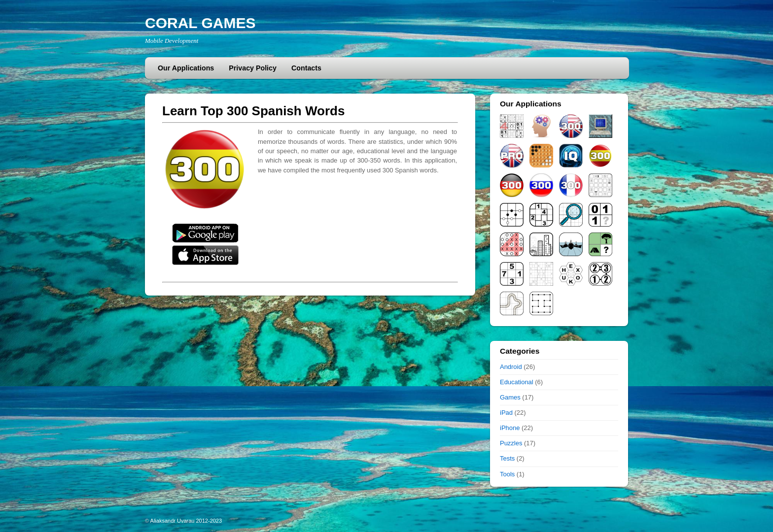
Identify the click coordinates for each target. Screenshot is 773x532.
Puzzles (511, 443)
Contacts (306, 68)
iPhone (510, 428)
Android (511, 367)
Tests (507, 458)
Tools (507, 474)
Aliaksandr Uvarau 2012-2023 (186, 521)
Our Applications (186, 68)
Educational (517, 382)
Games (510, 397)
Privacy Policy (253, 68)
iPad (506, 413)
